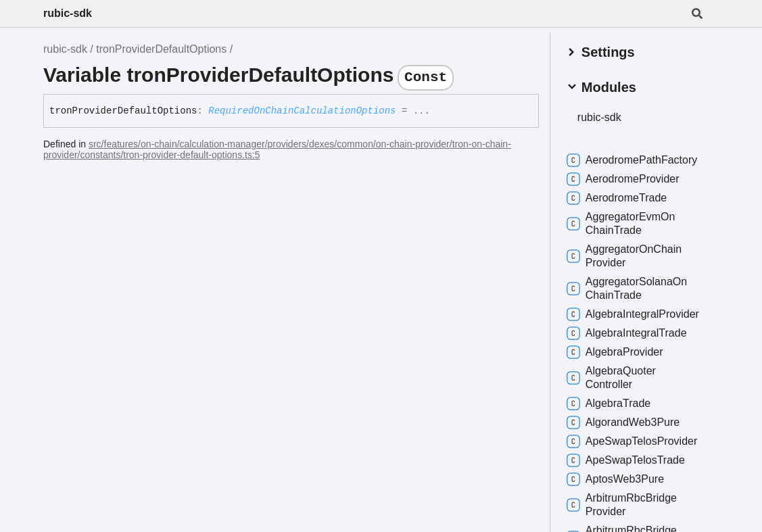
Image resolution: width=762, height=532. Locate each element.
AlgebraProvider (616, 352)
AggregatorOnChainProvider (625, 255)
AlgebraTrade (610, 403)
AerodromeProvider (624, 178)
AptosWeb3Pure (617, 479)
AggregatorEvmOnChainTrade (622, 223)
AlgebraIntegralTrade (628, 333)
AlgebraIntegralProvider (634, 314)
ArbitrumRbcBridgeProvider (623, 504)
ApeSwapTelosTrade (627, 460)
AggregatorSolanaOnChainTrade (628, 288)
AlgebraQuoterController (613, 377)
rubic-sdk (68, 13)
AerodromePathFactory (633, 160)
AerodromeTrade (618, 197)
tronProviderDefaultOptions (161, 49)
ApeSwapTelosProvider (633, 441)
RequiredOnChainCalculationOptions (302, 111)
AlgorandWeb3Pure (624, 422)
